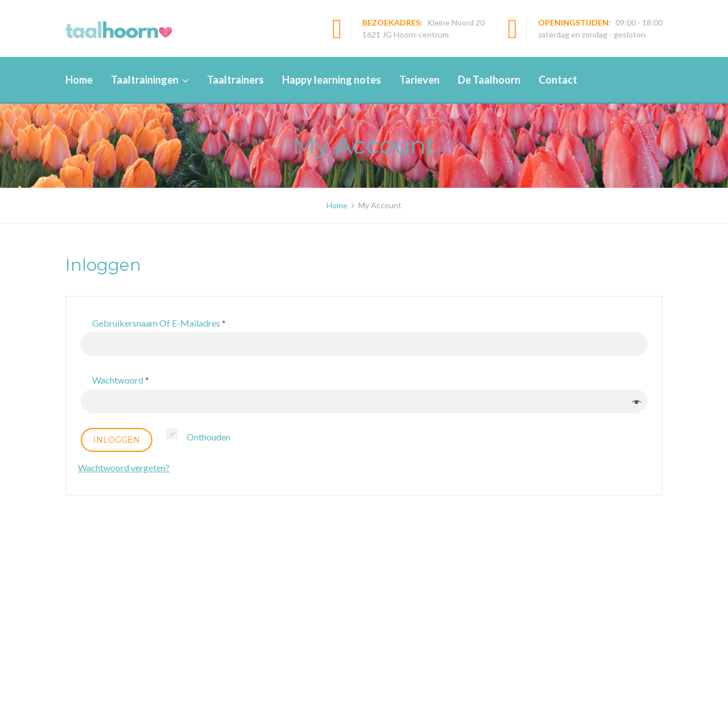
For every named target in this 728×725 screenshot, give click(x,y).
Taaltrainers (235, 80)
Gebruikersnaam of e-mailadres (159, 323)
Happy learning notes (332, 80)
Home (79, 80)
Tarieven (419, 80)
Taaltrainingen (145, 80)
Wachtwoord (121, 380)
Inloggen (117, 440)
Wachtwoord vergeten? (124, 467)
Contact (558, 80)
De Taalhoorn (489, 80)
